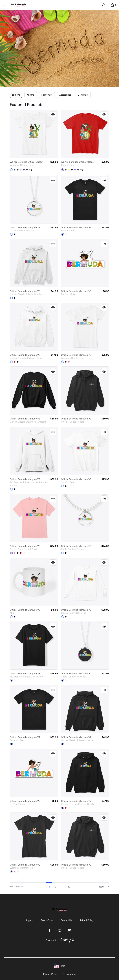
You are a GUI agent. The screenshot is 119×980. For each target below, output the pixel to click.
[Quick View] (53, 115)
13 (69, 887)
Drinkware (83, 95)
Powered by (59, 940)
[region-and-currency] (59, 966)
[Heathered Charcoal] (27, 170)
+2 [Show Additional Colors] (31, 170)
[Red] (15, 362)
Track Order (47, 920)
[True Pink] (69, 362)
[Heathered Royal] (75, 170)
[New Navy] (72, 170)
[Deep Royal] (15, 170)
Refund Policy (87, 920)
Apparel (31, 95)
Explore (16, 95)
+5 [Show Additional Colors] (82, 170)
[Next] (104, 885)
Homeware (47, 95)
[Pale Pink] (11, 553)
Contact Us (66, 920)
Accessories (65, 95)
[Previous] (17, 885)
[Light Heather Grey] (21, 170)
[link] (34, 134)
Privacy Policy (50, 974)
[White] (11, 170)
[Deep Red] (21, 553)
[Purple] (24, 170)
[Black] (18, 170)
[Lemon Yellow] (69, 170)
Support (30, 920)
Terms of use (69, 974)
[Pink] (15, 553)
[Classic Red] (63, 170)
